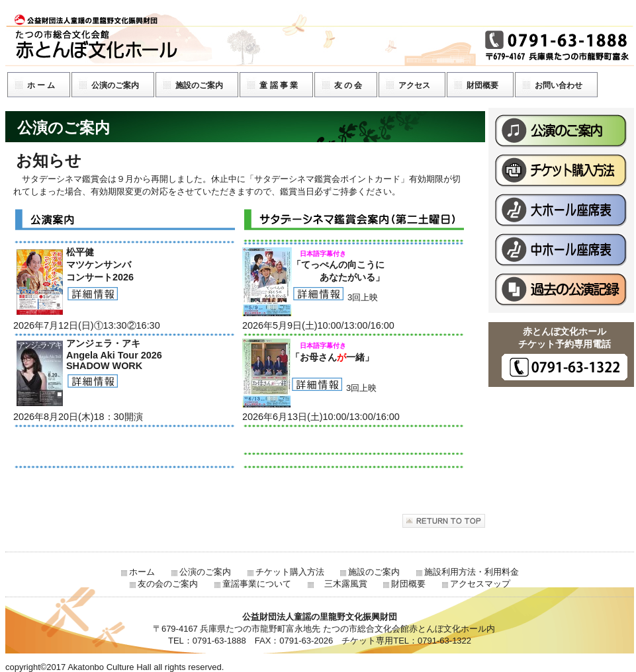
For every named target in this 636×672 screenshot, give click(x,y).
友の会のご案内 (168, 584)
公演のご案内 (561, 131)
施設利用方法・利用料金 (472, 572)
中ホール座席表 (561, 250)
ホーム (142, 572)
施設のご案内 (374, 572)
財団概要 (408, 584)
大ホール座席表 (561, 210)
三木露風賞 (341, 584)
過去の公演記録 (561, 290)
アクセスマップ (480, 584)
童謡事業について (257, 584)
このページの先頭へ (444, 521)
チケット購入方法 (561, 171)
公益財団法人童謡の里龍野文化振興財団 (320, 38)
